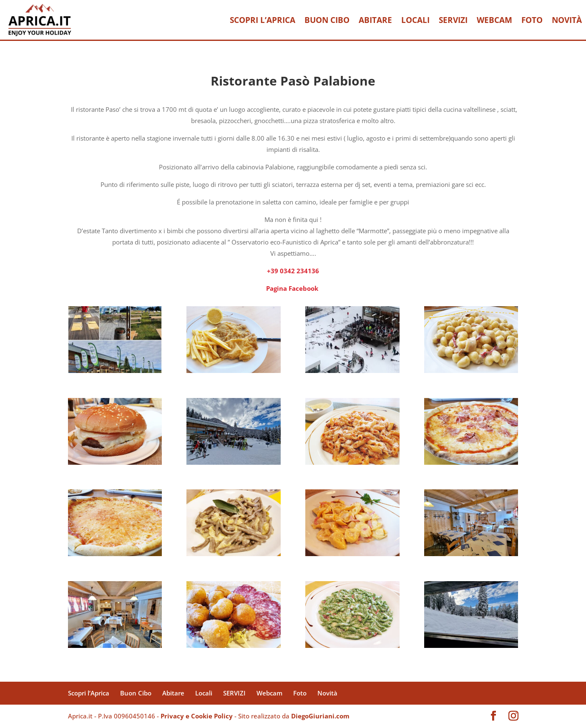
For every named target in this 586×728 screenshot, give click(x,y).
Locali (415, 20)
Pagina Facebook (293, 288)
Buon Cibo (327, 20)
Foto (532, 20)
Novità (567, 20)
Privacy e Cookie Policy (197, 716)
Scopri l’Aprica (263, 20)
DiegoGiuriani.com (320, 716)
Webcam (494, 20)
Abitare (375, 20)
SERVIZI (453, 20)
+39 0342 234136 (293, 271)
